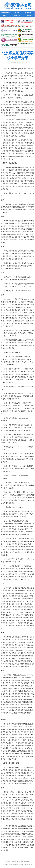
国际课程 (17, 16)
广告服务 (21, 862)
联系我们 (14, 862)
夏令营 (29, 16)
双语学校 (8, 854)
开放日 (17, 13)
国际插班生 (29, 13)
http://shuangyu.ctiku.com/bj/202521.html (14, 857)
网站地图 (27, 862)
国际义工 (6, 16)
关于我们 (8, 862)
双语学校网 (5, 69)
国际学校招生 (6, 13)
